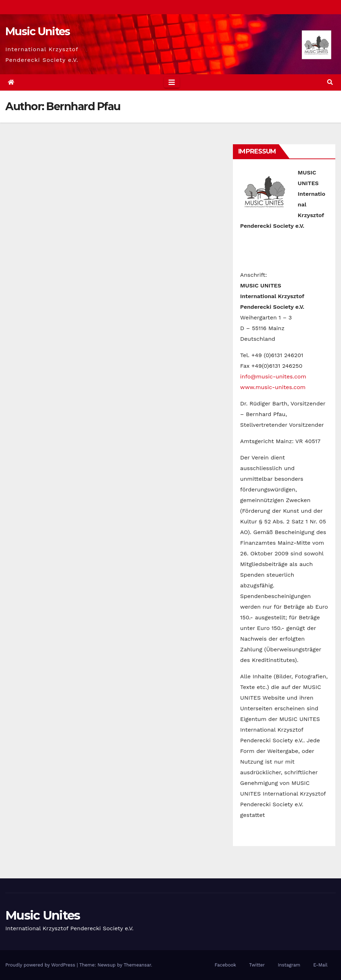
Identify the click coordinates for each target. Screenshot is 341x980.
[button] (330, 82)
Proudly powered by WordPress (41, 965)
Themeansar (137, 965)
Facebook (225, 965)
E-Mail (320, 965)
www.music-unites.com (273, 387)
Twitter (257, 965)
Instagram (289, 965)
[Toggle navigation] (172, 82)
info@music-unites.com (273, 376)
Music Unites (38, 31)
